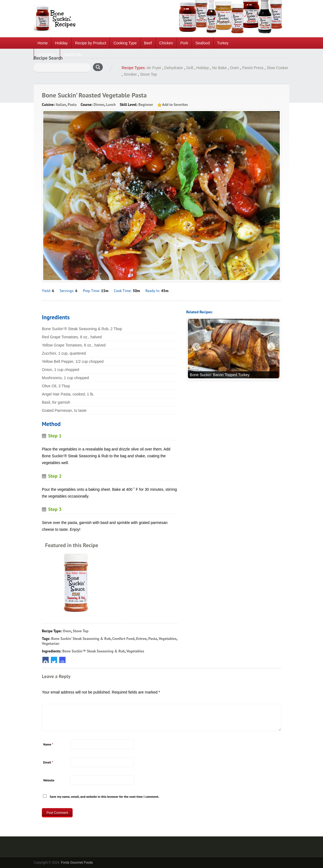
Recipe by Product (91, 43)
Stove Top (148, 74)
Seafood (203, 43)
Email (48, 762)
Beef (148, 43)
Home (43, 43)
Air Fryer (154, 68)
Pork (184, 43)
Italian (61, 105)
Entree (141, 639)
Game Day (73, 54)
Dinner (99, 105)
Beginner (146, 105)
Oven (235, 68)
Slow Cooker (277, 68)
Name (48, 744)
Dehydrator (174, 68)
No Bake (219, 68)
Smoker (130, 74)
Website (49, 780)
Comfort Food (123, 639)
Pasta (72, 105)
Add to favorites (175, 105)
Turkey (223, 43)
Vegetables (47, 54)
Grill (190, 68)
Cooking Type (125, 43)
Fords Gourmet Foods (77, 863)
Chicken (166, 43)
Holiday (61, 43)
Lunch (111, 105)
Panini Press (253, 68)
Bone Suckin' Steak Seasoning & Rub (81, 639)
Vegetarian (51, 643)
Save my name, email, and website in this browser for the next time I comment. (104, 797)
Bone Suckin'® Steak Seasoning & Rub (94, 651)
